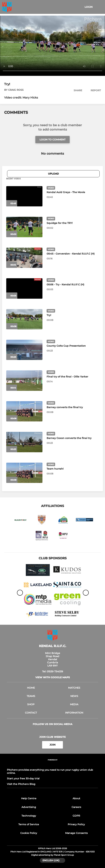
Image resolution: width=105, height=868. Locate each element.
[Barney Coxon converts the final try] (24, 442)
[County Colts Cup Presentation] (24, 350)
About (76, 798)
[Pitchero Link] (52, 764)
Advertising (29, 807)
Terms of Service (29, 824)
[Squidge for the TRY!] (24, 227)
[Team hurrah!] (24, 473)
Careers (76, 807)
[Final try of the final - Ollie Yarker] (24, 380)
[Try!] (24, 319)
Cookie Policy (29, 833)
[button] (76, 90)
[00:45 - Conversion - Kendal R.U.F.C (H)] (24, 258)
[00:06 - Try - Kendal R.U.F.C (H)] (24, 288)
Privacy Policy (76, 824)
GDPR (76, 816)
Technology (29, 816)
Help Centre (29, 798)
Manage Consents (76, 833)
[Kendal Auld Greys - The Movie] (24, 196)
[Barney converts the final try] (24, 411)
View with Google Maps (53, 677)
